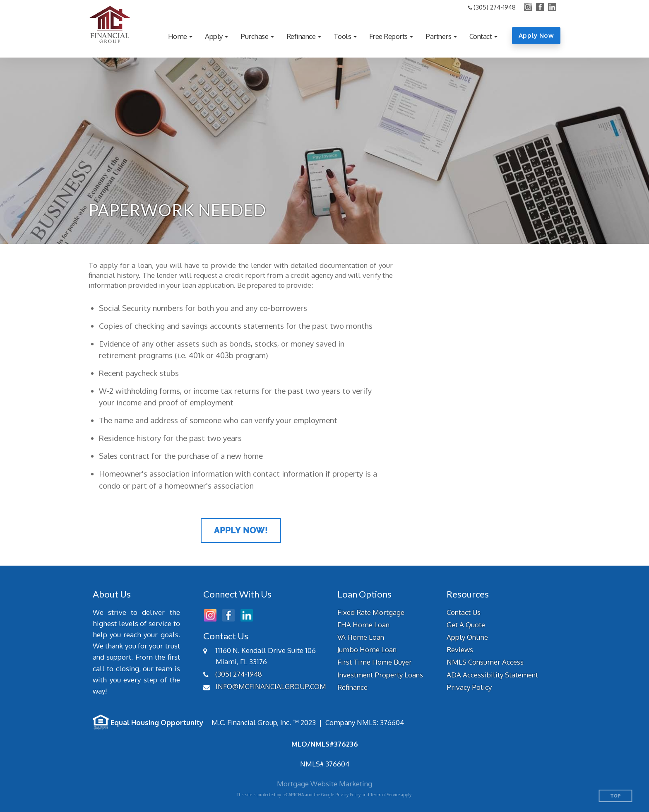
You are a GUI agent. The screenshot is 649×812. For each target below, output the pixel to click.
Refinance (352, 687)
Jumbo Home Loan (367, 649)
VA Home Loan (361, 637)
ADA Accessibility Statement (492, 675)
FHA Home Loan (363, 625)
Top (616, 796)
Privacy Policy (469, 687)
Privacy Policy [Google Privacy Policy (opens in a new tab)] (348, 795)
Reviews (460, 649)
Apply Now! (241, 530)
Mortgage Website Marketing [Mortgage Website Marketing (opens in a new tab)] (324, 784)
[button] (180, 36)
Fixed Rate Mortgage (371, 612)
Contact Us (464, 612)
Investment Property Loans (380, 675)
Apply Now (536, 35)
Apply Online (467, 637)
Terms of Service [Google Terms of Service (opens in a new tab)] (385, 795)
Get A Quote (466, 625)
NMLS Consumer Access (485, 662)
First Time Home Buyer (375, 662)
